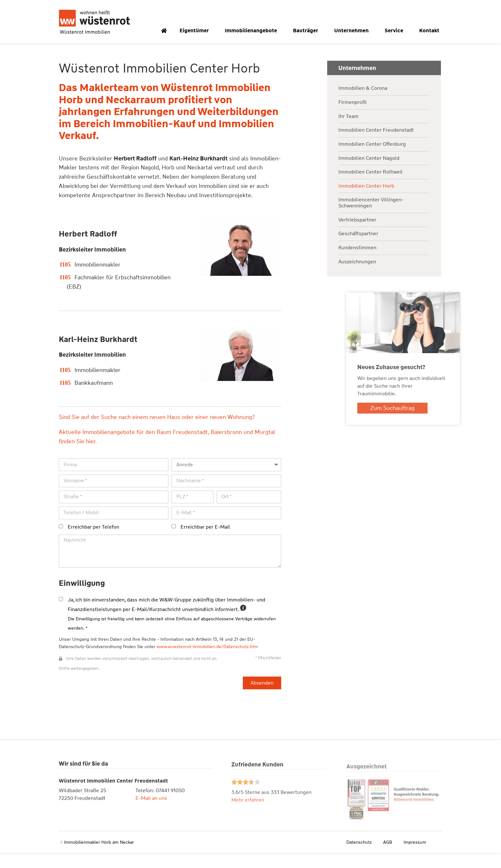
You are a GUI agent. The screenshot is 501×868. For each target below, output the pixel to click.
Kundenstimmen (357, 263)
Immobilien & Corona (363, 104)
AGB (388, 857)
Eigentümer (196, 31)
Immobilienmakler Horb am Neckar (99, 857)
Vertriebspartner (357, 235)
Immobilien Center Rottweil (370, 187)
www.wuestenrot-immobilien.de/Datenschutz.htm (207, 662)
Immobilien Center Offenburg (372, 159)
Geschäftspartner (358, 249)
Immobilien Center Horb (366, 201)
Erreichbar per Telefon (93, 542)
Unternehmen (353, 31)
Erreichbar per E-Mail (205, 542)
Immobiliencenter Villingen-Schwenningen (371, 218)
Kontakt (431, 31)
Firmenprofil (353, 117)
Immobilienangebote (253, 31)
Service (396, 31)
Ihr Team (348, 132)
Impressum (415, 857)
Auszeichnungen (357, 277)
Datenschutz (359, 857)
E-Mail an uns (151, 818)
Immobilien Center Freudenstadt (376, 145)
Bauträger (307, 31)
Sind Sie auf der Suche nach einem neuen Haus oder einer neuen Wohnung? (156, 432)
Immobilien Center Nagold (369, 173)
